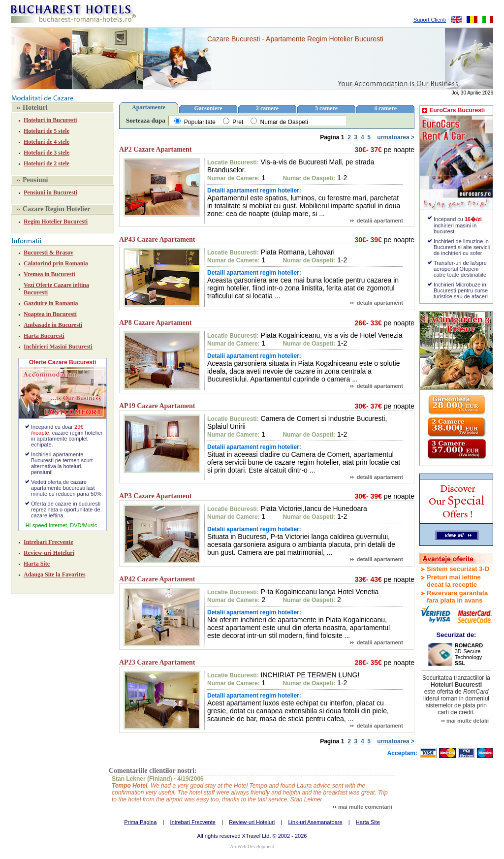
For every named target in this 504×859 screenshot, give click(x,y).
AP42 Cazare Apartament (157, 579)
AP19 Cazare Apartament (157, 406)
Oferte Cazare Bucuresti (63, 362)
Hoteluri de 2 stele (47, 163)
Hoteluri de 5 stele (47, 131)
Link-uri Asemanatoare (315, 822)
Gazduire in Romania (51, 303)
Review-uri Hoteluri (49, 553)
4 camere (385, 108)
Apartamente (149, 107)
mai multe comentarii (363, 807)
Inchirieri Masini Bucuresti (58, 347)
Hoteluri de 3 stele (47, 153)
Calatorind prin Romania (56, 263)
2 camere (267, 108)
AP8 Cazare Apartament (156, 323)
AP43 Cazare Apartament (157, 239)
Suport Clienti (430, 20)
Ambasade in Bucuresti (53, 325)
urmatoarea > (396, 137)
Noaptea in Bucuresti (50, 314)
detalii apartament (377, 221)
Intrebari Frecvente (48, 542)
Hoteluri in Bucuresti (50, 120)
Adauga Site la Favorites (55, 574)
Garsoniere (208, 108)
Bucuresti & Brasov (48, 253)
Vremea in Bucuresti (49, 274)
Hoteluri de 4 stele (47, 142)
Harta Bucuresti (44, 336)
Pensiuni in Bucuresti (50, 192)
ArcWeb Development (252, 846)
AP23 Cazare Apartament (157, 662)
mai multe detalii (465, 721)
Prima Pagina (140, 822)
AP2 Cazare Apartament (156, 149)
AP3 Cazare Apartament (156, 496)
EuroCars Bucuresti (457, 110)
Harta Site (37, 564)
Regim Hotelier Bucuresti (56, 222)
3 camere (326, 108)
